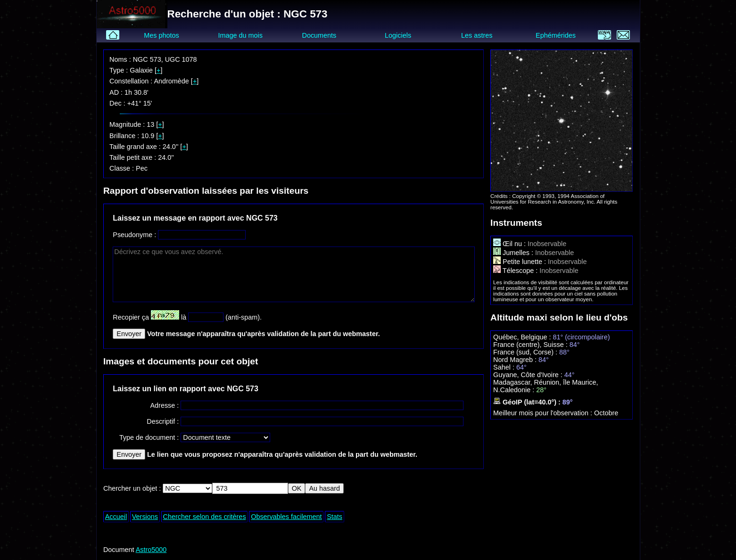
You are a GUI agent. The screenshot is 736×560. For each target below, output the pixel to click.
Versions (145, 517)
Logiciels (398, 35)
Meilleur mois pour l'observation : (544, 413)
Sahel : (505, 367)
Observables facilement (286, 517)
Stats (335, 517)
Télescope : (516, 271)
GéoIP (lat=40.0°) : (528, 402)
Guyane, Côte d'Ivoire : (529, 375)
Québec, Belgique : (523, 337)
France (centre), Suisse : (531, 345)
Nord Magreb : (516, 360)
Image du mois (240, 35)
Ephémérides (556, 35)
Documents (319, 35)
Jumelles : (514, 253)
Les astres (477, 35)
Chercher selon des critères (205, 517)
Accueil (116, 517)
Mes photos (161, 35)
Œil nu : (510, 244)
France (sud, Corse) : (526, 352)
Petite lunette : (521, 262)
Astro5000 (151, 550)
